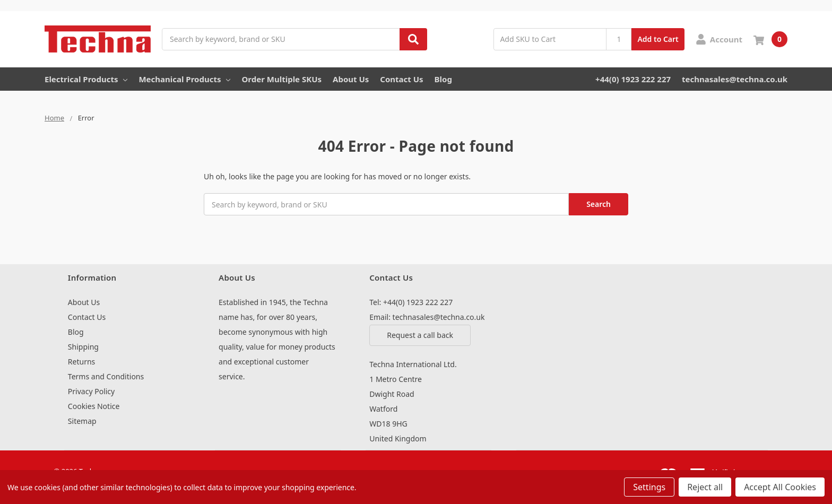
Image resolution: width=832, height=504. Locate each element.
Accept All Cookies (780, 487)
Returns (81, 362)
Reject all (705, 487)
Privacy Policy (91, 391)
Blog (443, 79)
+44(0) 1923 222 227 (633, 79)
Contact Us (401, 79)
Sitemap (82, 421)
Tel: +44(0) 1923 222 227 (411, 302)
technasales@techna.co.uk (735, 79)
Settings (649, 487)
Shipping (83, 347)
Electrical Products (86, 79)
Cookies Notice (94, 406)
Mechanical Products (184, 79)
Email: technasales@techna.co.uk (427, 317)
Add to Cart (658, 39)
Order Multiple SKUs (281, 79)
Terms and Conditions (106, 376)
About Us (351, 79)
